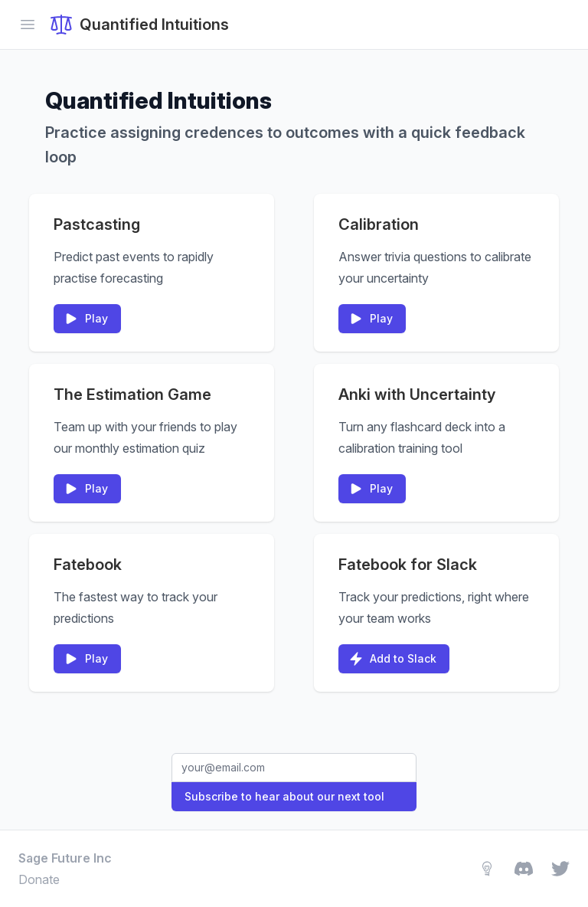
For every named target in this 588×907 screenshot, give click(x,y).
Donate (39, 879)
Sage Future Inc (65, 858)
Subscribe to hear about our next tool (284, 796)
